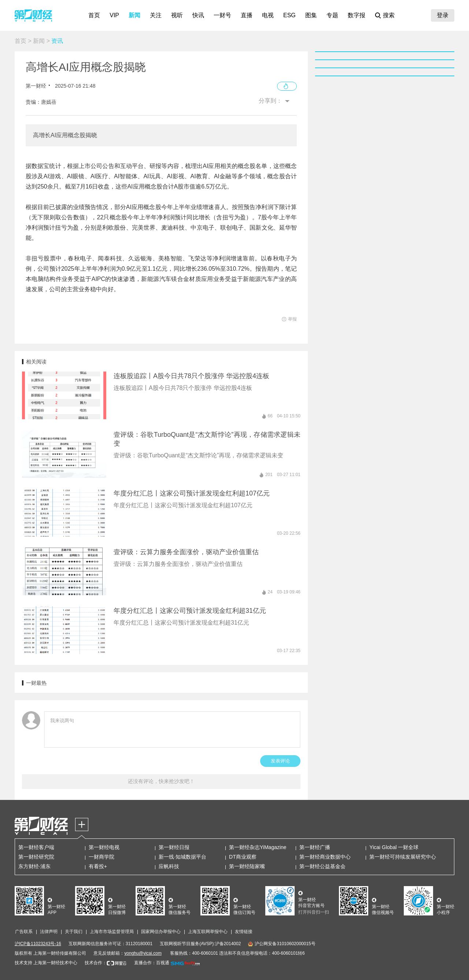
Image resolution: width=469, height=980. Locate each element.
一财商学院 (101, 857)
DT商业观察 (243, 857)
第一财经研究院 (36, 857)
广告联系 (24, 932)
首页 (94, 15)
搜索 (389, 15)
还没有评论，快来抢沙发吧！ (161, 781)
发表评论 (280, 761)
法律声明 (49, 932)
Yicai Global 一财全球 (394, 847)
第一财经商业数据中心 (325, 857)
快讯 (198, 15)
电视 (268, 15)
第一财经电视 (104, 847)
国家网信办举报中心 (161, 932)
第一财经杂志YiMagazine (258, 847)
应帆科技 (169, 866)
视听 (177, 15)
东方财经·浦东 (34, 866)
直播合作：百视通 (152, 963)
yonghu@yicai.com (143, 953)
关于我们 (74, 932)
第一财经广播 (315, 847)
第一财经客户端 (36, 847)
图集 (311, 15)
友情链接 (244, 932)
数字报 (357, 15)
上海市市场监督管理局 (112, 932)
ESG (289, 15)
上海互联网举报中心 (208, 932)
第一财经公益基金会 (322, 866)
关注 (156, 15)
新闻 (134, 15)
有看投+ (98, 866)
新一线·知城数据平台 (182, 857)
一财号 (222, 15)
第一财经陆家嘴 (247, 866)
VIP (114, 15)
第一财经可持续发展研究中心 (403, 857)
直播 (247, 15)
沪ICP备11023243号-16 (38, 944)
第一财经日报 (174, 847)
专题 (332, 15)
